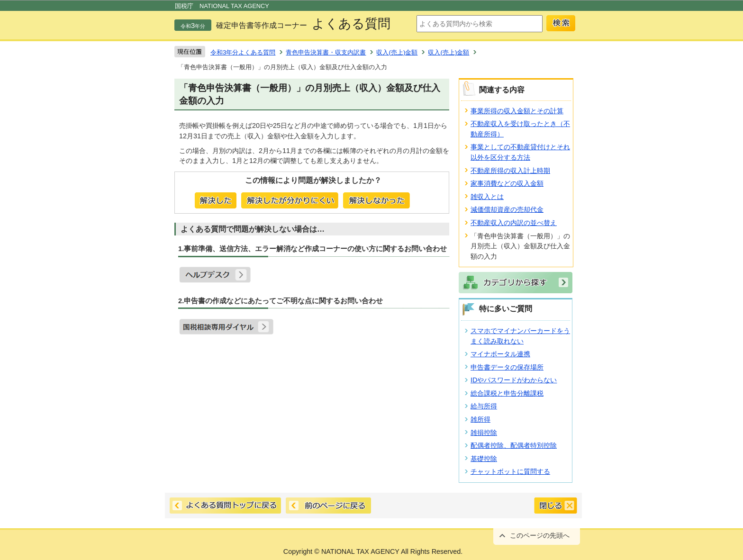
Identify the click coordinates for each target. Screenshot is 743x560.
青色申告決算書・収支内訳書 (326, 52)
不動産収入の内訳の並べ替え (514, 223)
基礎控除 (484, 459)
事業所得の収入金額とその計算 (517, 111)
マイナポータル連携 (500, 354)
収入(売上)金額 (397, 52)
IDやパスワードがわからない (514, 380)
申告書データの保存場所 (507, 367)
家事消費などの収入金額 (507, 183)
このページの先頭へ (540, 535)
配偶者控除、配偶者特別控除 (514, 445)
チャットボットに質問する (510, 471)
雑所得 (480, 419)
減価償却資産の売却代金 (507, 209)
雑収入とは (487, 197)
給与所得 (484, 406)
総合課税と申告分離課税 (507, 393)
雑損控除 (484, 433)
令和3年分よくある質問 (243, 52)
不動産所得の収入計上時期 (510, 171)
